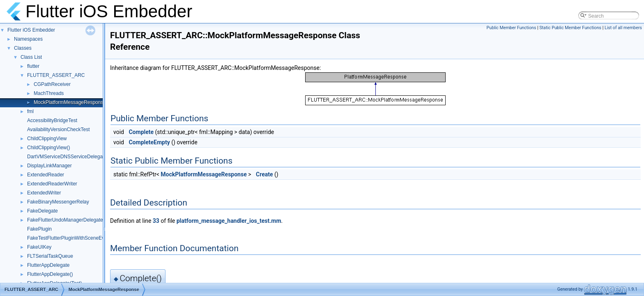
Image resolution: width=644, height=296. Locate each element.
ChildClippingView (47, 139)
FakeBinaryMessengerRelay (58, 202)
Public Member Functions (512, 28)
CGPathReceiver (52, 84)
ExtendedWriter (44, 193)
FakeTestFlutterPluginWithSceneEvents (70, 238)
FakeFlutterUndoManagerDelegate (65, 220)
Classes (23, 48)
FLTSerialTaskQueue (50, 256)
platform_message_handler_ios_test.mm (229, 221)
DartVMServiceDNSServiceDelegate (67, 157)
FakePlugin (39, 229)
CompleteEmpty (149, 142)
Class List (31, 57)
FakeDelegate (43, 211)
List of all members (623, 28)
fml (30, 111)
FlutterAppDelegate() (50, 274)
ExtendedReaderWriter (52, 184)
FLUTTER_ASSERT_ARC (56, 75)
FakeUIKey (39, 247)
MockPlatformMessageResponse (70, 102)
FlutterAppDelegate (48, 265)
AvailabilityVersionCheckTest (59, 129)
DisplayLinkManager (49, 166)
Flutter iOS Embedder (31, 30)
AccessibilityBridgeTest (52, 120)
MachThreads (49, 93)
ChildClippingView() (49, 148)
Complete (141, 132)
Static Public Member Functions (570, 28)
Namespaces (28, 39)
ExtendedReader (46, 175)
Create (264, 174)
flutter (33, 66)
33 (156, 221)
